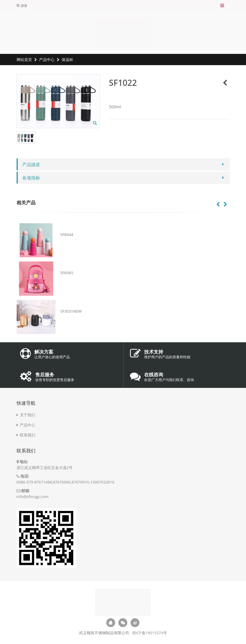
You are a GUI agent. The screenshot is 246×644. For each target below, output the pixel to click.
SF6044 (67, 235)
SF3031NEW (71, 311)
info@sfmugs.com (33, 497)
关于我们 (28, 415)
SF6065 (67, 273)
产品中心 (47, 60)
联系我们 (28, 435)
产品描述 (31, 164)
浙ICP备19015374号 (149, 633)
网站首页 (24, 60)
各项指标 (31, 178)
